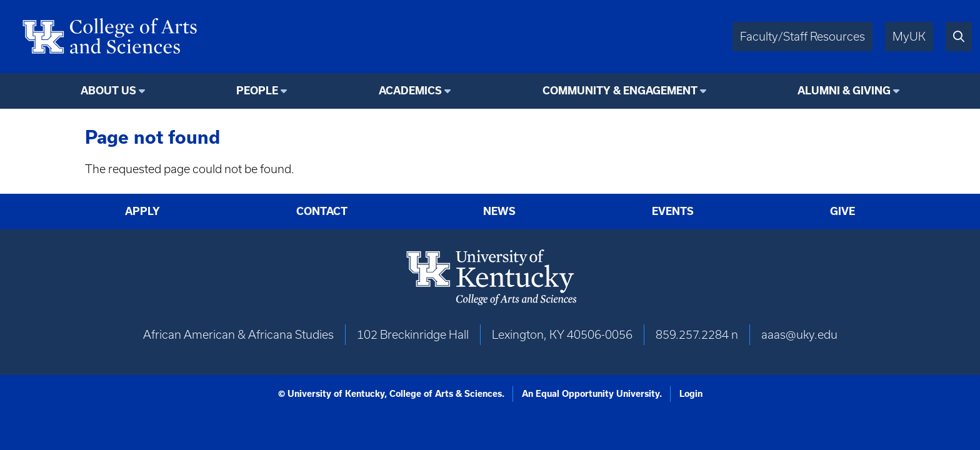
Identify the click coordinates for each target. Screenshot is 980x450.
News (499, 211)
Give (842, 211)
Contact (322, 211)
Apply (142, 211)
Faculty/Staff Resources (802, 37)
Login (691, 394)
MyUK (909, 37)
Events (673, 211)
